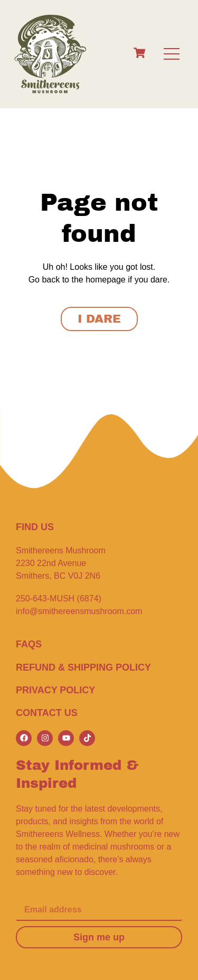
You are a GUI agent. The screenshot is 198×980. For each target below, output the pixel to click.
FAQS (29, 644)
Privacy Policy (55, 690)
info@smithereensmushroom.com (79, 611)
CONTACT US (47, 713)
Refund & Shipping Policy (83, 667)
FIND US (35, 527)
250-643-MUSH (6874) (59, 599)
